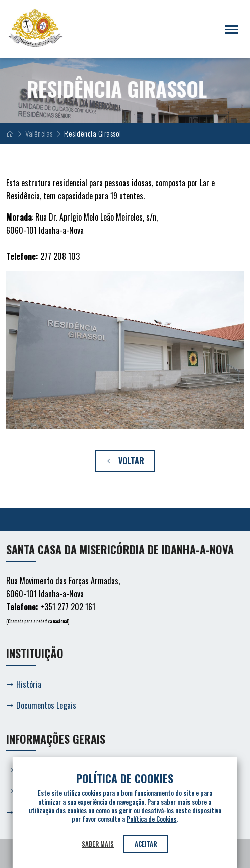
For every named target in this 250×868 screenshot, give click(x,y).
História (24, 684)
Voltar (125, 461)
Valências (39, 133)
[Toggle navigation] (232, 29)
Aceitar (146, 844)
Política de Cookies (151, 819)
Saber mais (98, 844)
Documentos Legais (41, 705)
